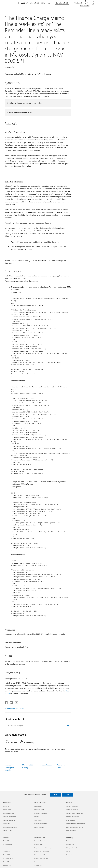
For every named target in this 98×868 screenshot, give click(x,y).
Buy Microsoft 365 (62, 3)
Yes (55, 795)
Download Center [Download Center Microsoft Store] (39, 810)
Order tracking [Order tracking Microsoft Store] (38, 820)
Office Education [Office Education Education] (71, 820)
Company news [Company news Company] (70, 844)
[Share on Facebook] (6, 702)
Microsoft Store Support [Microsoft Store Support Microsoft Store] (41, 813)
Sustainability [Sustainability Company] (70, 855)
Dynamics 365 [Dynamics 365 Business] (6, 851)
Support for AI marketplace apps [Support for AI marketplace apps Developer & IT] (43, 848)
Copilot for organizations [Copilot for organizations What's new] (9, 817)
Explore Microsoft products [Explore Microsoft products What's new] (10, 827)
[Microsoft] (10, 3)
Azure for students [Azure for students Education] (71, 831)
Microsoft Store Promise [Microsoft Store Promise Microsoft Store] (41, 824)
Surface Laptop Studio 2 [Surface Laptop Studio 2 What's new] (9, 813)
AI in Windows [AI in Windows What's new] (6, 824)
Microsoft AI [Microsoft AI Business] (6, 841)
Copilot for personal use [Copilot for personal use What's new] (9, 820)
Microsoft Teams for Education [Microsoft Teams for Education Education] (74, 813)
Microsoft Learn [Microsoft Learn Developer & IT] (39, 844)
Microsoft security (46, 765)
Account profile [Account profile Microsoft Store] (38, 806)
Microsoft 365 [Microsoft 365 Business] (6, 855)
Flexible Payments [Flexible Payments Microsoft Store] (39, 827)
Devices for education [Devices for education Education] (72, 810)
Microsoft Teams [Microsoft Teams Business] (7, 862)
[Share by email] (16, 702)
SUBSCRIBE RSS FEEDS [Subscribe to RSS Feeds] (15, 708)
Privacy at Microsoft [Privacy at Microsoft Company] (72, 848)
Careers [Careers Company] (68, 841)
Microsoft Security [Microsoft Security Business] (7, 844)
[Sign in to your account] (93, 3)
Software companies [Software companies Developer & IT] (40, 862)
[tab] (12, 742)
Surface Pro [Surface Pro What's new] (6, 806)
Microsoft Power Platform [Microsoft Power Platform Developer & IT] (41, 858)
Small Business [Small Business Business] (7, 865)
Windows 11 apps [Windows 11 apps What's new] (7, 831)
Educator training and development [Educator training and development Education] (76, 824)
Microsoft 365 (34, 3)
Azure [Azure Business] (4, 848)
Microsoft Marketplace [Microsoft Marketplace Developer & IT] (40, 855)
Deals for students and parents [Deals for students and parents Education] (75, 827)
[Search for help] (87, 3)
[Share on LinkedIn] (10, 702)
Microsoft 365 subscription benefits (10, 767)
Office (43, 3)
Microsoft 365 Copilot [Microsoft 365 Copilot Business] (8, 858)
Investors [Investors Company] (69, 851)
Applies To (10, 67)
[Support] (24, 3)
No (68, 795)
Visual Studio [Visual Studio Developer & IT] (38, 865)
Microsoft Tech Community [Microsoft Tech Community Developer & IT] (42, 851)
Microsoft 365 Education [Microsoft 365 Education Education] (73, 817)
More (50, 3)
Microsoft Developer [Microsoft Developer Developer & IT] (40, 841)
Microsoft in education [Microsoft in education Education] (72, 806)
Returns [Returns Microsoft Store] (36, 817)
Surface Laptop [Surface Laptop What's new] (7, 810)
